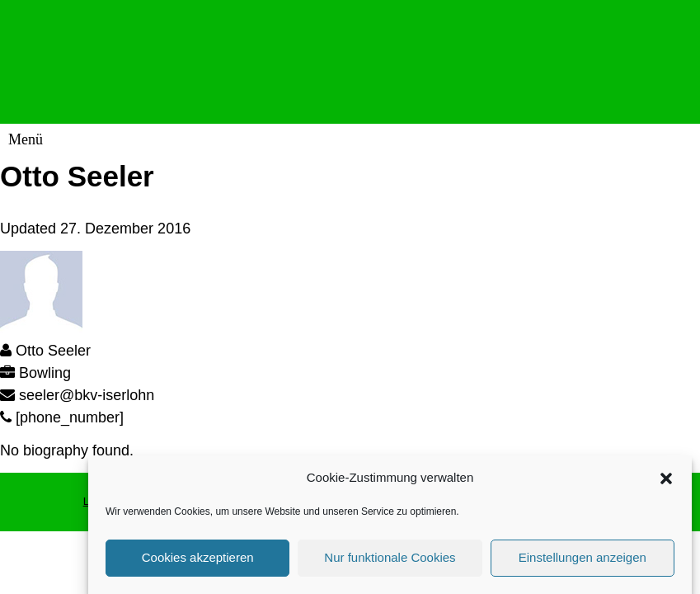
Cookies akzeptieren (198, 561)
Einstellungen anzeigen (583, 561)
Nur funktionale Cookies (390, 561)
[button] (666, 482)
